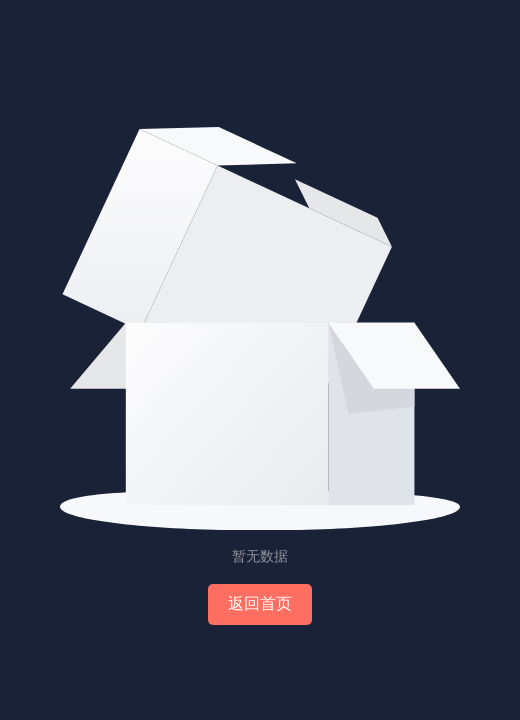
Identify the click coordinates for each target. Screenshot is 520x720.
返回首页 (260, 603)
